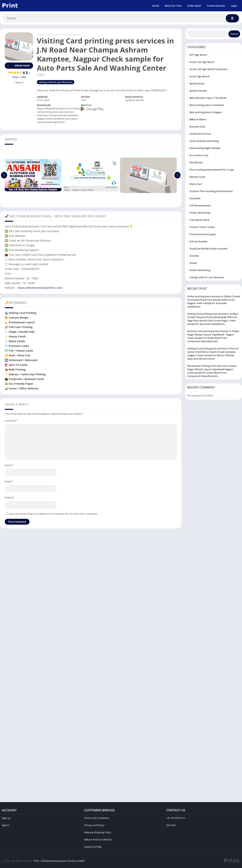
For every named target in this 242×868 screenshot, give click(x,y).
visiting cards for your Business (64, 35)
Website (9, 498)
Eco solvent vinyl (199, 156)
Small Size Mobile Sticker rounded (208, 249)
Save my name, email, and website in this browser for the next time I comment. (53, 514)
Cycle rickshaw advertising (204, 141)
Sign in (6, 826)
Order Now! (194, 6)
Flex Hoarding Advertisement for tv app (212, 170)
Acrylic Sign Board (199, 77)
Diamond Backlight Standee (205, 149)
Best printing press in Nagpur (206, 113)
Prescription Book (199, 220)
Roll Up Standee (198, 242)
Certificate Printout (200, 134)
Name (9, 466)
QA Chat (171, 826)
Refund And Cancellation (98, 840)
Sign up (6, 819)
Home (156, 6)
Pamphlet (195, 199)
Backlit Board (197, 84)
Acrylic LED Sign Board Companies (208, 70)
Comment (11, 421)
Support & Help (93, 847)
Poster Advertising (200, 213)
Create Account (216, 6)
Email (9, 482)
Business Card (197, 127)
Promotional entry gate (203, 235)
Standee (194, 256)
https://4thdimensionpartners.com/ (40, 288)
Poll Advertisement (200, 206)
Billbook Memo (198, 120)
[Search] (121, 18)
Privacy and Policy (94, 826)
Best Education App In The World (208, 98)
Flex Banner (196, 163)
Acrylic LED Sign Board (202, 63)
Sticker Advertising (200, 271)
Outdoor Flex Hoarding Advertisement (211, 192)
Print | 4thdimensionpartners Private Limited (59, 861)
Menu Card (196, 185)
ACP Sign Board (198, 55)
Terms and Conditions (97, 819)
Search (234, 34)
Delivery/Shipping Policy (98, 833)
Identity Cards (197, 177)
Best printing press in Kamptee (207, 106)
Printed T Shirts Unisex (202, 228)
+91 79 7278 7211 (176, 819)
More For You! (173, 6)
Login (234, 6)
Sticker (193, 263)
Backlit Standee (198, 91)
